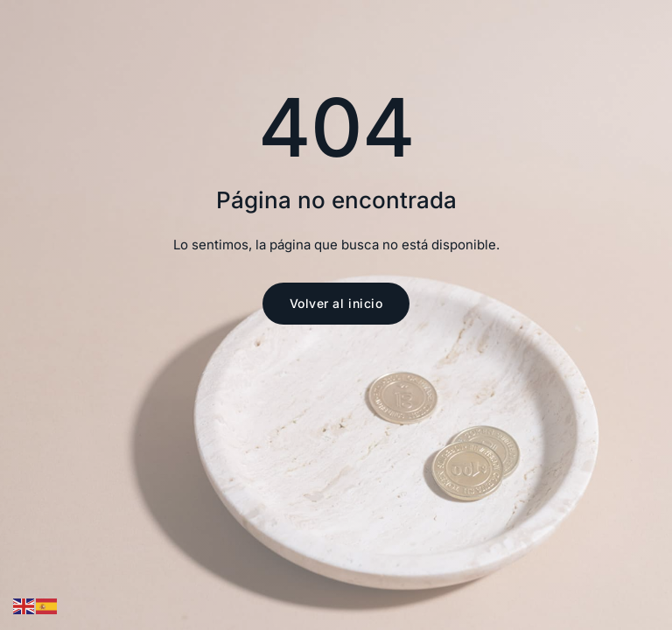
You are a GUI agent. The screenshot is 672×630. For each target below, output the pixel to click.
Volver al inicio (336, 303)
